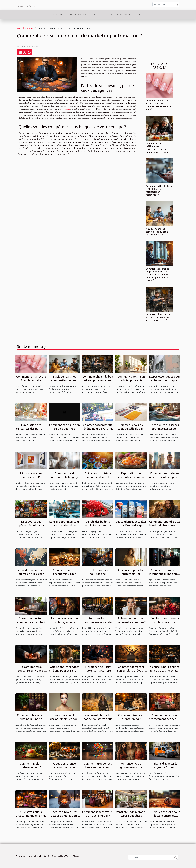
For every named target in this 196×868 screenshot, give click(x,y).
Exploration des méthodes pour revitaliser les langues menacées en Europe (157, 148)
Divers (141, 15)
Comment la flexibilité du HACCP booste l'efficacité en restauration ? (159, 190)
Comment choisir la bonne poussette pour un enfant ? (98, 719)
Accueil (20, 28)
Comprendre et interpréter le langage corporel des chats (64, 477)
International (79, 15)
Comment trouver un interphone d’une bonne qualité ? (165, 574)
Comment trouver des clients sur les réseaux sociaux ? (98, 767)
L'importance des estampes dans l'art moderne (31, 477)
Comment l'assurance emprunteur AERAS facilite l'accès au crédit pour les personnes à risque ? (158, 274)
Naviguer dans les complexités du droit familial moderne (157, 232)
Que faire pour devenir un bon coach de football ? (165, 622)
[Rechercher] (166, 4)
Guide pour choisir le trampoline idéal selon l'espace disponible (98, 477)
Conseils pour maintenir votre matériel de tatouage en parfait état (65, 525)
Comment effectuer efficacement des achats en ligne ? (165, 719)
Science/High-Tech (119, 15)
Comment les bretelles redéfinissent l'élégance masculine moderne (165, 477)
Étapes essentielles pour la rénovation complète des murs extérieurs (165, 380)
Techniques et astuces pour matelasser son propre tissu (165, 429)
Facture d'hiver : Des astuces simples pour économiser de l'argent (65, 816)
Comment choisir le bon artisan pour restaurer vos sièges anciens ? (158, 317)
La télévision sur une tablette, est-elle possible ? (65, 622)
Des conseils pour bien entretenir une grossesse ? (131, 574)
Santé (98, 15)
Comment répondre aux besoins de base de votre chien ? (165, 525)
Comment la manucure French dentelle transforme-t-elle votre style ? (158, 105)
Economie (58, 15)
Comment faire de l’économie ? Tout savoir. (65, 574)
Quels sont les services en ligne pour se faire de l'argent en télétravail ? (65, 670)
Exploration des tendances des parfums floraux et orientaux (31, 429)
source (67, 109)
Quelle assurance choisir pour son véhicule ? (65, 767)
